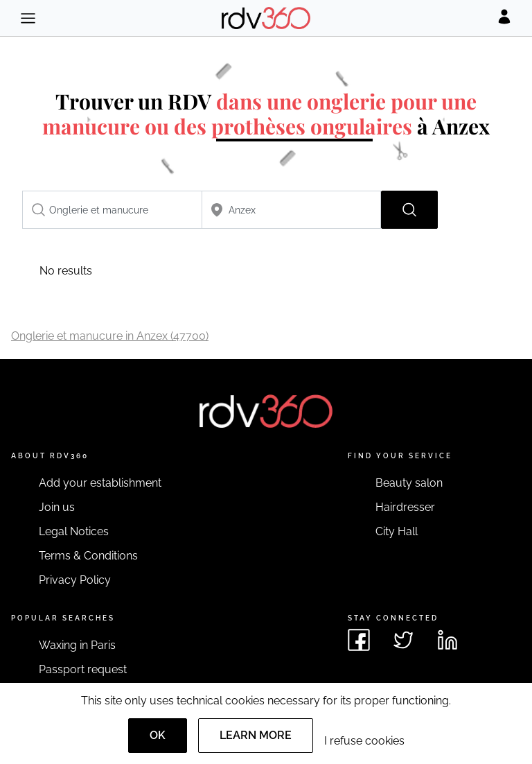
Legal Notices (74, 531)
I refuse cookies (364, 741)
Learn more (256, 735)
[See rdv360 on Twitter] (403, 640)
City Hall (397, 531)
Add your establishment (100, 483)
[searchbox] (112, 210)
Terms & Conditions (88, 556)
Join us (57, 507)
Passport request (83, 669)
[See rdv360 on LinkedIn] (447, 640)
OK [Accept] (158, 735)
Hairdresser (405, 507)
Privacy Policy (75, 580)
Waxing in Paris (77, 645)
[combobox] (112, 210)
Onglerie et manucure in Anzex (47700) (110, 336)
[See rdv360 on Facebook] (359, 640)
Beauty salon (409, 483)
